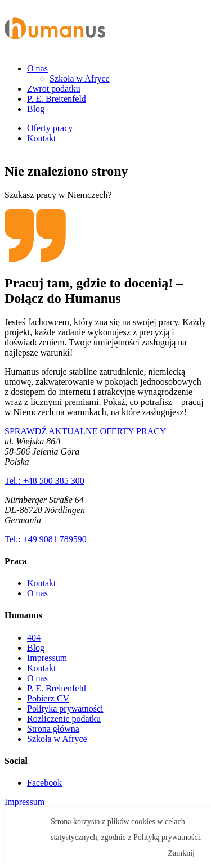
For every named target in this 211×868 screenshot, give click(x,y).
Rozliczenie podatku (64, 719)
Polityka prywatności (65, 709)
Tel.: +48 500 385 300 (44, 481)
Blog (36, 109)
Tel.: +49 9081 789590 (46, 539)
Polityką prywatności (167, 837)
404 (34, 638)
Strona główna (53, 729)
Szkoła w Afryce (80, 78)
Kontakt (42, 138)
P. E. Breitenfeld (57, 99)
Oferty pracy (50, 128)
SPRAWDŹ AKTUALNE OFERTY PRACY (85, 431)
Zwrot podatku (54, 89)
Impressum (47, 658)
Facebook (44, 783)
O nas (37, 68)
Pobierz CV (48, 698)
